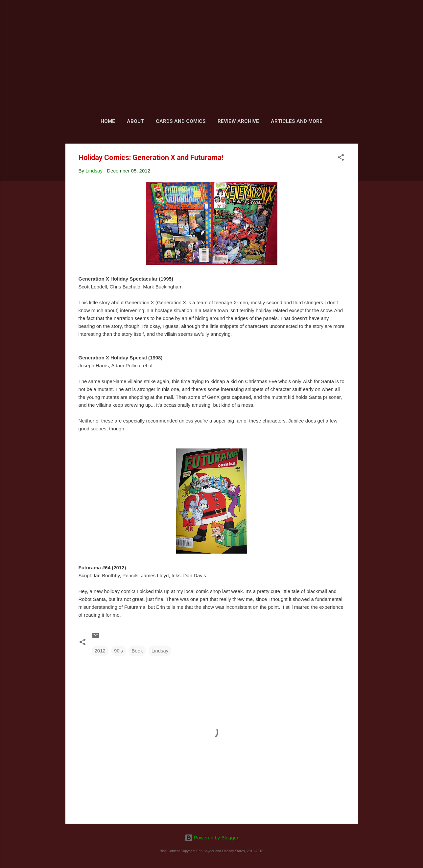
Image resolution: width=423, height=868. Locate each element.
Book (137, 651)
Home (108, 121)
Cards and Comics (181, 121)
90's (118, 651)
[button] (341, 159)
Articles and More (297, 121)
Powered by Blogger (211, 838)
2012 (100, 651)
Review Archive (238, 121)
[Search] (354, 18)
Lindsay (160, 651)
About (135, 121)
